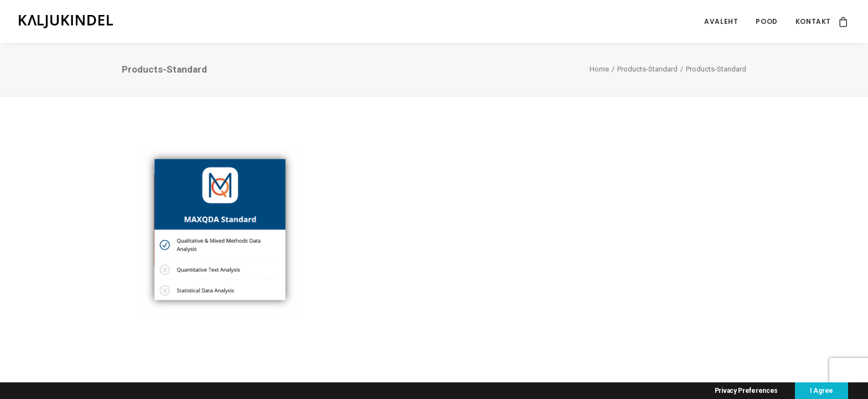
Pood (766, 21)
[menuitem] (721, 22)
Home (599, 69)
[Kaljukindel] (66, 22)
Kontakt (813, 21)
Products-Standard (647, 69)
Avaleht (721, 21)
